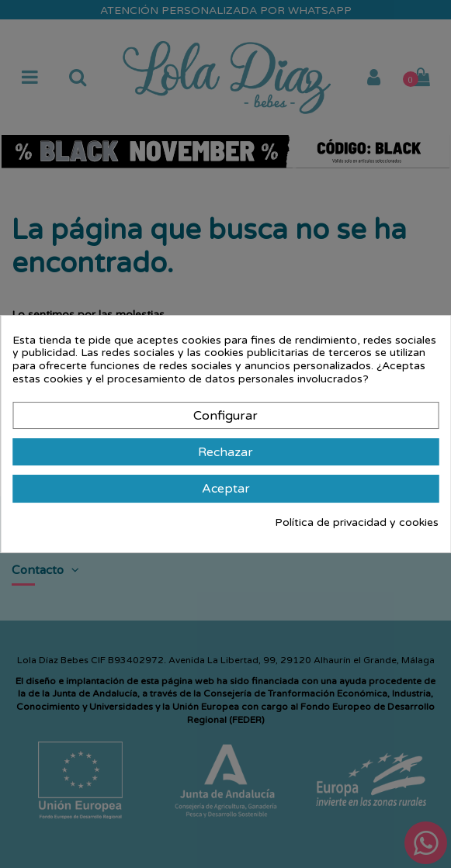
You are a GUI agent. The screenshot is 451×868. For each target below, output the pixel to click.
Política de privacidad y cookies (357, 523)
